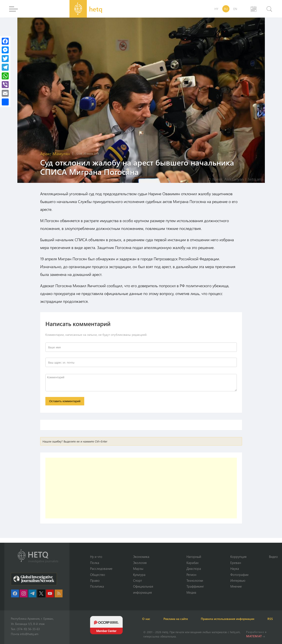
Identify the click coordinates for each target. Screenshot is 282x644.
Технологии (195, 580)
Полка (95, 562)
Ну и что (96, 557)
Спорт (138, 580)
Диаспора (194, 569)
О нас (147, 619)
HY (216, 9)
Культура (139, 574)
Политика (97, 586)
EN (235, 9)
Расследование (101, 569)
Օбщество (98, 574)
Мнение (236, 586)
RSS (273, 619)
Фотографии (239, 574)
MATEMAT (254, 636)
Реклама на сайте (177, 619)
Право (95, 580)
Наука (235, 569)
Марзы (138, 569)
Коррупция (238, 557)
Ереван (236, 562)
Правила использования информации (230, 619)
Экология (140, 562)
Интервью (238, 580)
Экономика (141, 557)
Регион (191, 574)
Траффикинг (195, 586)
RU (226, 9)
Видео (273, 557)
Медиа (191, 592)
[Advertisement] (141, 488)
